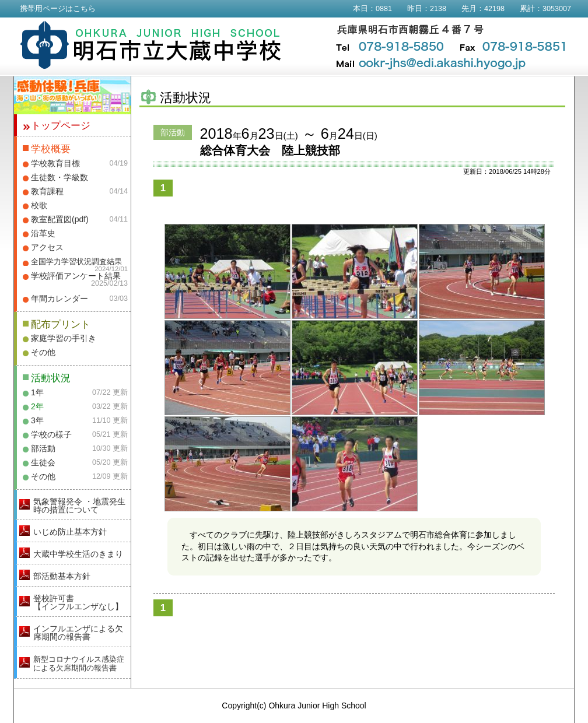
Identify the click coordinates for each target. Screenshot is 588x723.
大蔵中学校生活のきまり (78, 554)
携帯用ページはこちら (58, 9)
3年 (37, 420)
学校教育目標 (55, 163)
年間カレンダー (60, 299)
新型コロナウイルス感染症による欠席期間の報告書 (79, 664)
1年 (37, 392)
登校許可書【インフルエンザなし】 (78, 602)
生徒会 (43, 462)
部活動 (43, 448)
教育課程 (47, 191)
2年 (37, 406)
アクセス (47, 247)
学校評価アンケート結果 (76, 276)
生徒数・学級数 (60, 177)
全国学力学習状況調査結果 (76, 262)
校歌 (39, 205)
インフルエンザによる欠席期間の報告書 (78, 633)
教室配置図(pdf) (60, 219)
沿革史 (43, 233)
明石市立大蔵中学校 (151, 45)
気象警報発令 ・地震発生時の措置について (79, 506)
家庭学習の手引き (64, 338)
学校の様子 (51, 434)
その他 (43, 352)
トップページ (61, 126)
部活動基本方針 (62, 576)
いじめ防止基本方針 (70, 532)
